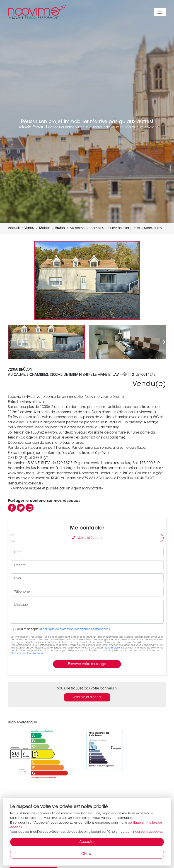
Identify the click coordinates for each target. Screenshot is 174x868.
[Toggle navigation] (160, 12)
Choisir (87, 854)
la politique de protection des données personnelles (75, 629)
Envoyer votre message (87, 664)
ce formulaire (112, 648)
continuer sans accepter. (144, 832)
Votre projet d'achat (87, 697)
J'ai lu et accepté (62, 629)
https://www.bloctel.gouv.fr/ (27, 653)
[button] (161, 280)
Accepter (87, 842)
